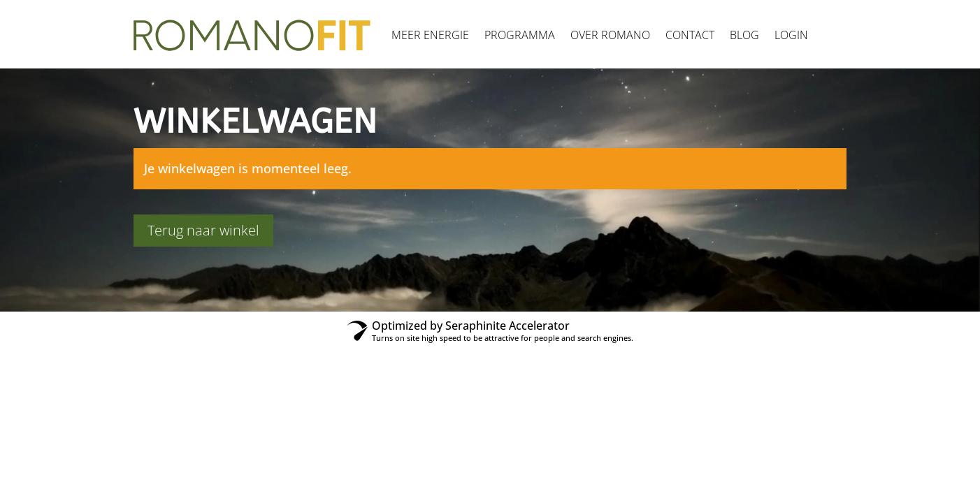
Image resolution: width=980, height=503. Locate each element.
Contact (690, 35)
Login (791, 35)
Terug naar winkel (203, 230)
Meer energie (430, 35)
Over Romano (610, 35)
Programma (520, 35)
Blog (744, 35)
